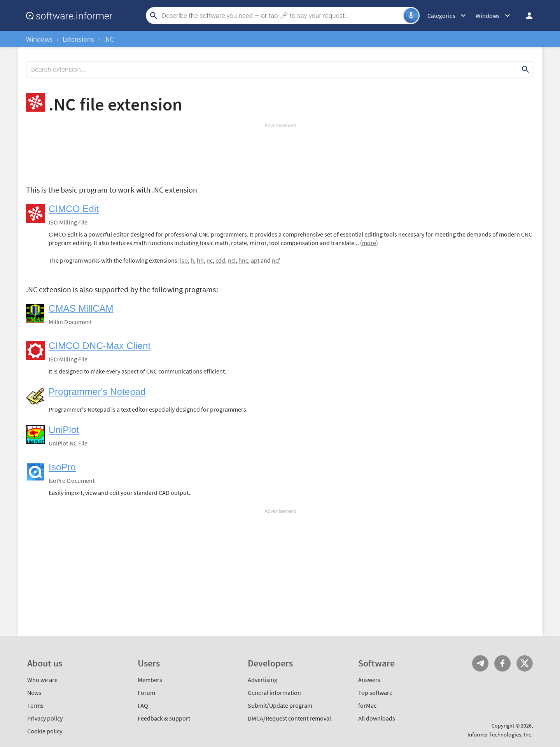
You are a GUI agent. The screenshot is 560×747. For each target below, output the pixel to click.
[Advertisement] (280, 153)
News (34, 693)
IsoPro (62, 467)
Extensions (78, 39)
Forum (146, 693)
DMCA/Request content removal (289, 718)
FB (502, 663)
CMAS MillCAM (81, 308)
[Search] (282, 16)
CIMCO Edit (74, 209)
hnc (243, 260)
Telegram (480, 663)
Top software (375, 693)
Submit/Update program (280, 705)
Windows (39, 39)
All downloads (377, 718)
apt (255, 260)
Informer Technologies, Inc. (500, 734)
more (369, 243)
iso (184, 260)
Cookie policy (45, 731)
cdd (220, 260)
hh (200, 260)
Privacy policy (45, 718)
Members (150, 680)
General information (274, 693)
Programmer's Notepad (97, 392)
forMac (367, 705)
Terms (35, 705)
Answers (369, 680)
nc (210, 260)
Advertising (262, 680)
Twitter (525, 663)
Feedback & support (164, 718)
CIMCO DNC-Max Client (100, 346)
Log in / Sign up (526, 16)
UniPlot (64, 430)
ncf (276, 260)
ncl (232, 260)
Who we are (42, 680)
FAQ (143, 705)
